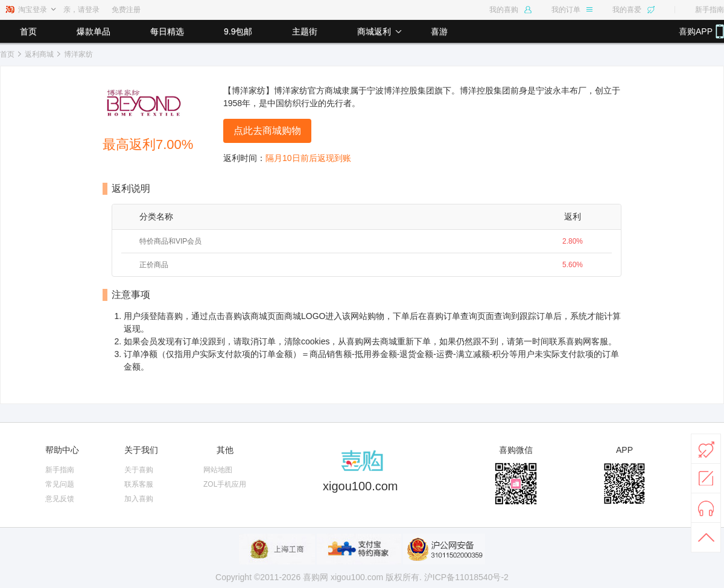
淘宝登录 (33, 10)
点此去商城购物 (267, 131)
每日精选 (167, 31)
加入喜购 (139, 499)
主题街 (305, 31)
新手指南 (710, 10)
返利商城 (39, 54)
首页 (28, 31)
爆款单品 (94, 31)
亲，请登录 (81, 10)
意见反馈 (60, 499)
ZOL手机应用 (225, 484)
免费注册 (126, 10)
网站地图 (218, 470)
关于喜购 (139, 470)
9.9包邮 (238, 31)
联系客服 (139, 484)
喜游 (439, 31)
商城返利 (374, 31)
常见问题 (60, 484)
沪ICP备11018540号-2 (466, 577)
